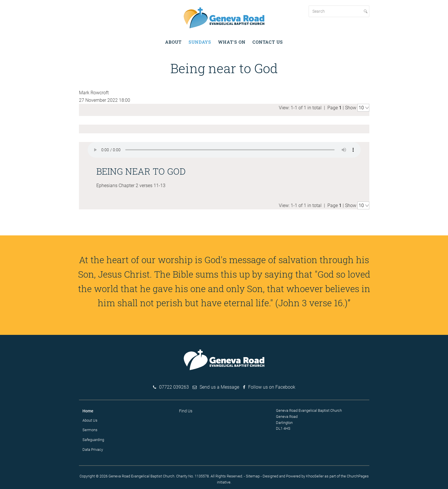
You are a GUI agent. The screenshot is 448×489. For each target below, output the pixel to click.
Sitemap (253, 475)
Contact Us (268, 42)
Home (88, 410)
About (173, 42)
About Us (90, 419)
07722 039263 (174, 386)
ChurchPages (358, 475)
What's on (232, 42)
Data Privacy (93, 449)
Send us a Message (219, 386)
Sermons (90, 429)
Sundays (200, 42)
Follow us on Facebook (272, 386)
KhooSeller (315, 475)
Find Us (186, 410)
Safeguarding (93, 439)
